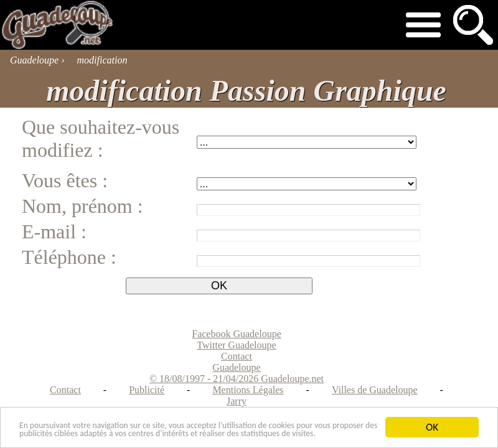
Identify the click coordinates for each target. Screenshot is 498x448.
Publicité (147, 390)
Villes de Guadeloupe (375, 390)
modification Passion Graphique (246, 91)
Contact (65, 390)
